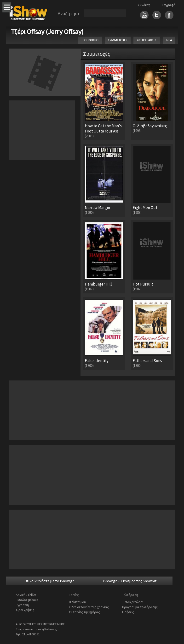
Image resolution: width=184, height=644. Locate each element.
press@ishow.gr (46, 629)
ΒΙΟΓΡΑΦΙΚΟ (90, 40)
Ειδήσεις (128, 612)
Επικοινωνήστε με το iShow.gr (49, 581)
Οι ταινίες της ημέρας (84, 612)
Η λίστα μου (77, 602)
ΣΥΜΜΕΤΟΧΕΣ (118, 40)
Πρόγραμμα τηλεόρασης (140, 607)
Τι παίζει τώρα (132, 602)
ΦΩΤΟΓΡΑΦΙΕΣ (147, 40)
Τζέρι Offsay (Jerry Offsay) (47, 32)
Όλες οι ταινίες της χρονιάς (89, 607)
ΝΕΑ (169, 40)
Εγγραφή (169, 5)
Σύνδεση (144, 5)
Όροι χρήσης (25, 610)
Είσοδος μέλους (27, 600)
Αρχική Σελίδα (26, 595)
